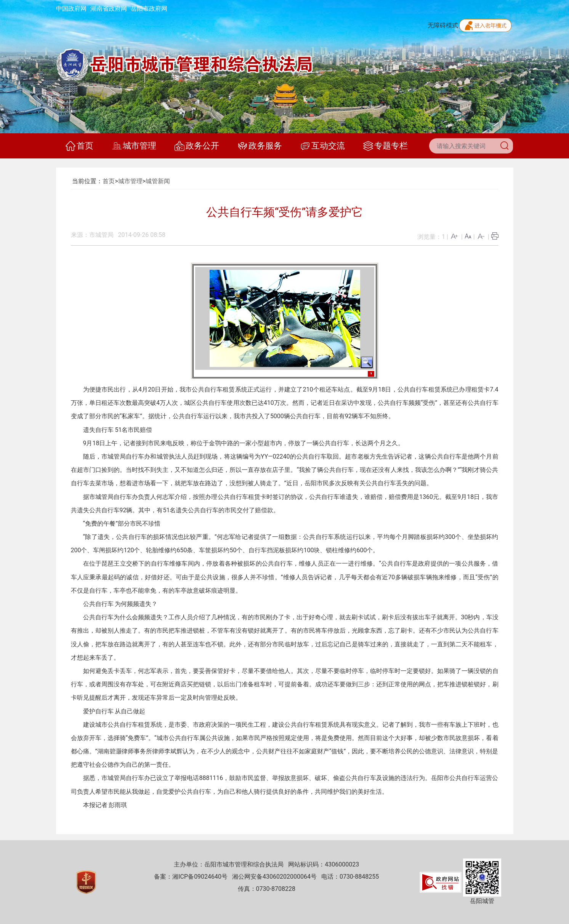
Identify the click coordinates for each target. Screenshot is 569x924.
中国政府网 (71, 9)
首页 (79, 146)
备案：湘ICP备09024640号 (191, 877)
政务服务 (260, 146)
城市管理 (134, 146)
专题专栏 (385, 146)
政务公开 (197, 146)
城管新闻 (158, 181)
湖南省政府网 (109, 9)
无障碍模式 (443, 25)
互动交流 (323, 146)
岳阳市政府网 (149, 9)
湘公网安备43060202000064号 (274, 877)
